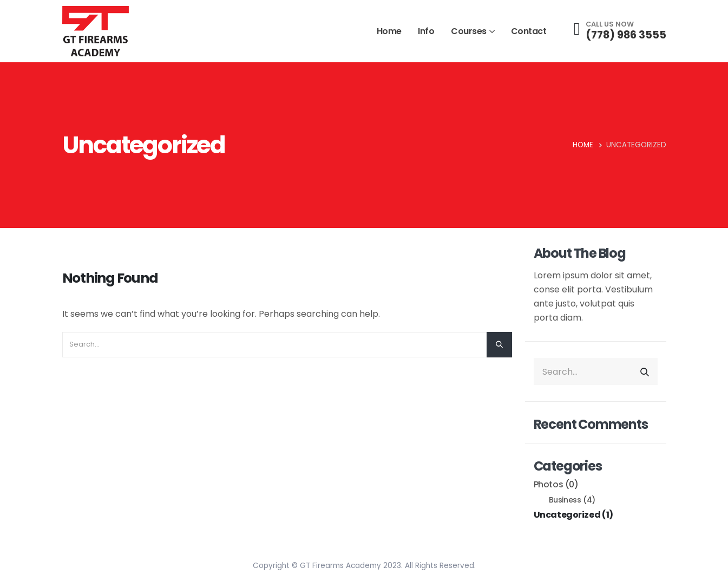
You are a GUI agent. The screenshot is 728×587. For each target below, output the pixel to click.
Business (565, 500)
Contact (529, 31)
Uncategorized (567, 515)
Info (426, 31)
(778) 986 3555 (626, 35)
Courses (469, 31)
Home (389, 31)
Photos (549, 484)
